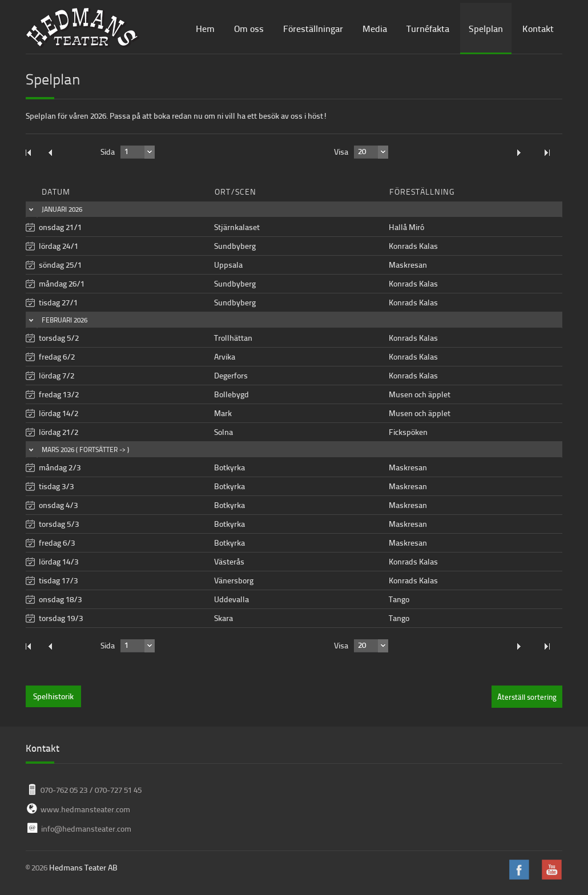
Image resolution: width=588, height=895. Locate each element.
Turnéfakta (428, 28)
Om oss (249, 28)
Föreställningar (313, 28)
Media (375, 28)
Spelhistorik (53, 696)
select (150, 152)
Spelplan (486, 28)
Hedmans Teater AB (83, 867)
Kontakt (538, 28)
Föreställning (422, 192)
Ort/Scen (235, 192)
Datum (56, 192)
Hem (205, 28)
